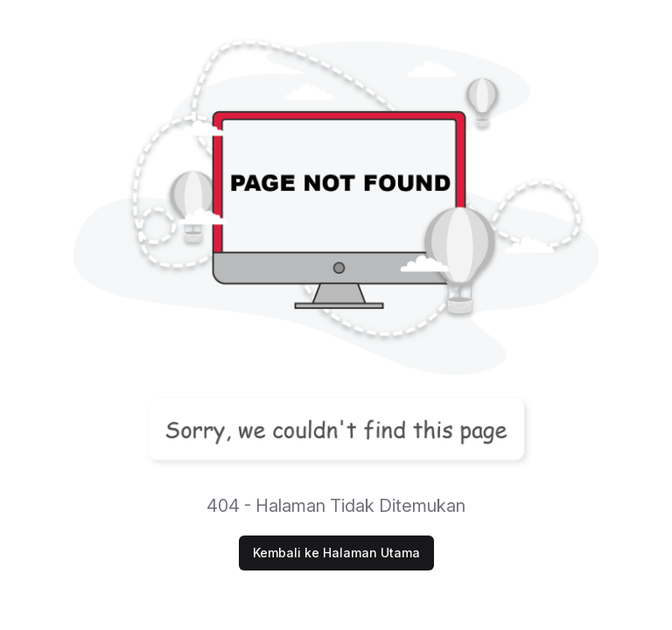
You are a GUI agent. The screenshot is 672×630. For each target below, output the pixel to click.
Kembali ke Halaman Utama (336, 553)
